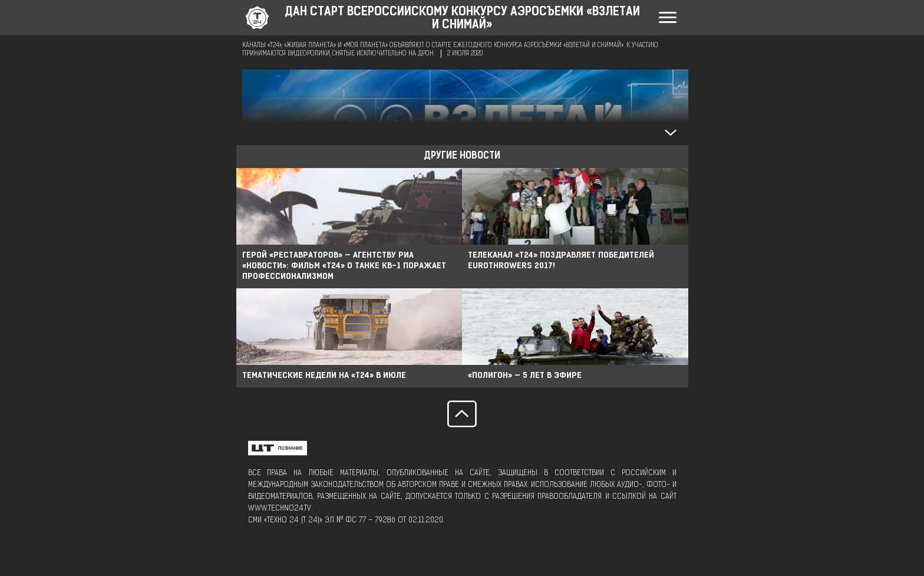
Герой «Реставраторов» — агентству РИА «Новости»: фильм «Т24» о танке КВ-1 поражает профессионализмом (344, 266)
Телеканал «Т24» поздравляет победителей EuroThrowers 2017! (561, 261)
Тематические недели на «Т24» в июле (324, 376)
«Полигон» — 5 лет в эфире (525, 376)
